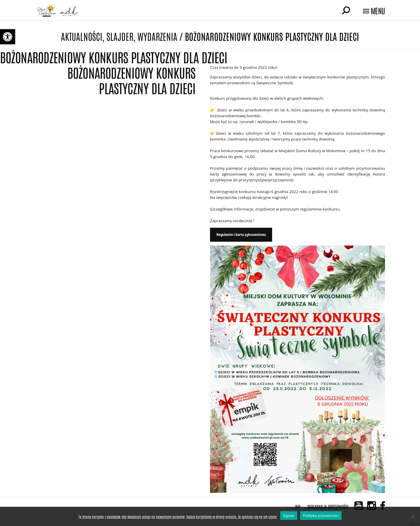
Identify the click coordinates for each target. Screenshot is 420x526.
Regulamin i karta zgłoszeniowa (241, 235)
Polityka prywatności (321, 516)
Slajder (120, 36)
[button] (8, 37)
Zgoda (289, 516)
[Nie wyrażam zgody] (413, 516)
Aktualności (82, 36)
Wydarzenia (157, 36)
